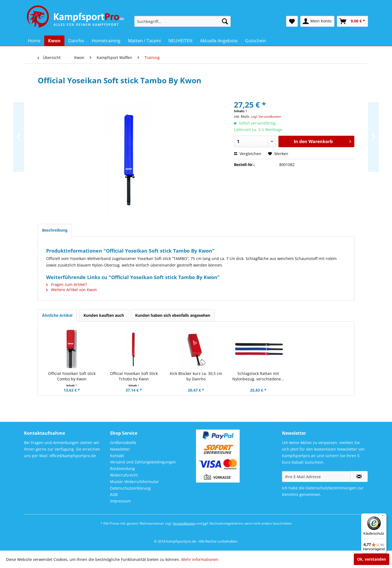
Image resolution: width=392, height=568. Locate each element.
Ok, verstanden (372, 559)
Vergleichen (248, 154)
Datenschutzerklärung (130, 488)
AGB (114, 494)
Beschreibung (55, 230)
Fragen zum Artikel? (67, 284)
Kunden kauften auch (104, 315)
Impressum (120, 501)
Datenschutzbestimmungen (331, 488)
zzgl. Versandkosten (266, 116)
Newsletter (120, 449)
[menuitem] (182, 21)
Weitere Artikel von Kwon (72, 290)
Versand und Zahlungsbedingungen (143, 462)
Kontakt (117, 456)
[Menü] (383, 517)
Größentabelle (123, 443)
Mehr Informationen (200, 559)
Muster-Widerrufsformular (134, 482)
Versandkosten (184, 523)
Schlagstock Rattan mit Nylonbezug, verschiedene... (258, 376)
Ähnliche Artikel (57, 315)
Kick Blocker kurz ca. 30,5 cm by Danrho (196, 376)
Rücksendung (122, 468)
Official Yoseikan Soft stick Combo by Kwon (72, 376)
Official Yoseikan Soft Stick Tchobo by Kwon (134, 376)
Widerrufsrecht (124, 475)
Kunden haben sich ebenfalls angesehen (173, 315)
